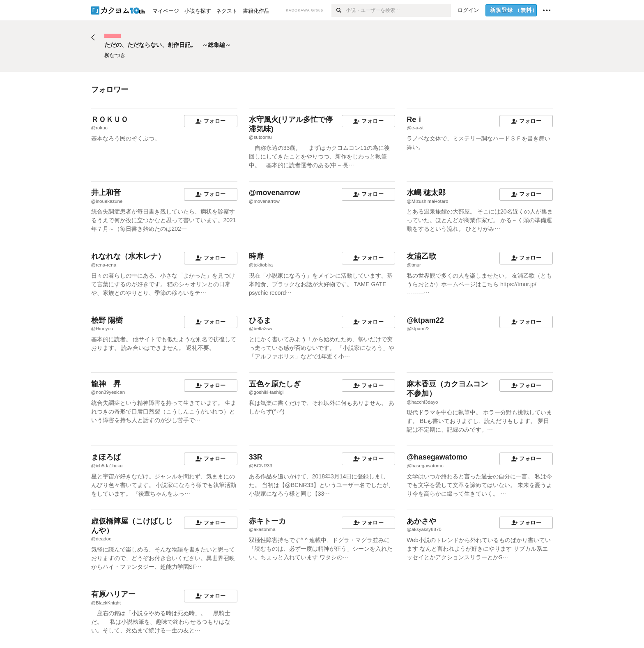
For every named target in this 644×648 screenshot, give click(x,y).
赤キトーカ (267, 521)
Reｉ (415, 119)
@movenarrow (275, 193)
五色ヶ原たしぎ (275, 384)
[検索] (339, 10)
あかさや (421, 521)
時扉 (256, 256)
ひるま (260, 320)
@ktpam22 (425, 320)
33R (256, 457)
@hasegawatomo (437, 457)
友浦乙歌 (421, 256)
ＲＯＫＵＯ (110, 119)
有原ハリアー (113, 594)
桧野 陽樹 (107, 320)
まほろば (106, 457)
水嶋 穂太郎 (426, 193)
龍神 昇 (106, 384)
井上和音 (106, 193)
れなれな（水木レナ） (128, 256)
